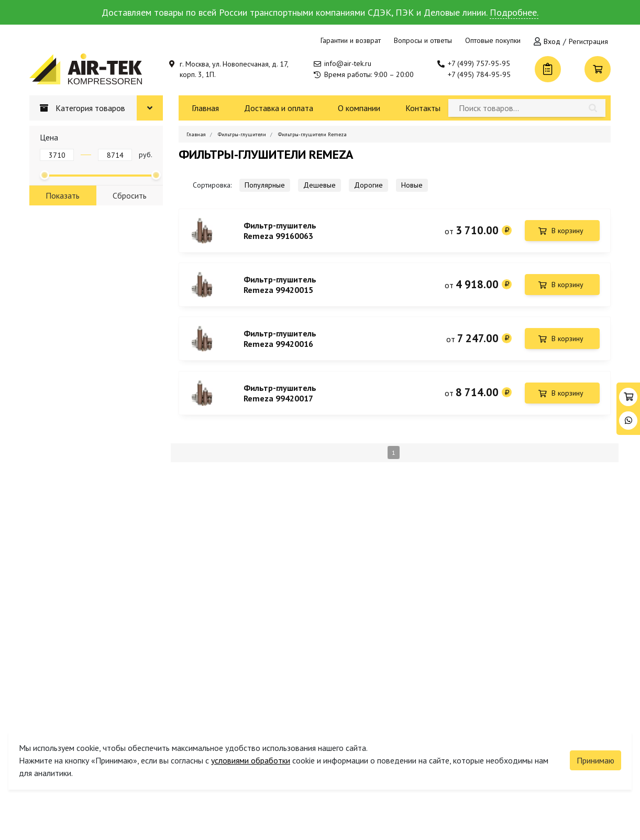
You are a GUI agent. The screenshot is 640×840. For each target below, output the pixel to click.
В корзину (567, 231)
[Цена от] (57, 155)
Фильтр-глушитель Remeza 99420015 (280, 285)
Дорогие (368, 185)
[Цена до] (115, 155)
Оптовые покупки (493, 40)
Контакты (423, 108)
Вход (552, 41)
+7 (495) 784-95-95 (479, 74)
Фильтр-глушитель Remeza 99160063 (280, 231)
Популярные (265, 185)
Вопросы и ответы (423, 40)
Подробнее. (514, 12)
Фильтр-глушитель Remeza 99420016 (280, 340)
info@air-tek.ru (348, 63)
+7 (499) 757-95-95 (479, 63)
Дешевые (319, 185)
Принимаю (595, 760)
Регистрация (588, 41)
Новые (412, 185)
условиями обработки (251, 760)
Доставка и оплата (279, 108)
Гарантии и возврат (351, 40)
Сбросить (130, 195)
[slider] (45, 175)
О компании (359, 108)
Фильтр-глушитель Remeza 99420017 (280, 394)
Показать (63, 195)
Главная (205, 108)
